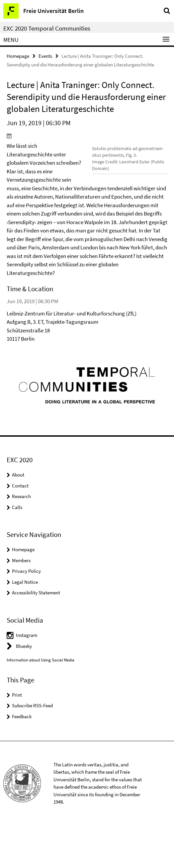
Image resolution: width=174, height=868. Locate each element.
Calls (17, 549)
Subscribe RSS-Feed (32, 748)
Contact (20, 528)
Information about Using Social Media (41, 702)
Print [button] (17, 737)
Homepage (18, 56)
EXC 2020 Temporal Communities (47, 28)
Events (45, 56)
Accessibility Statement (36, 635)
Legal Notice (25, 624)
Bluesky (24, 688)
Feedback (22, 759)
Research (21, 539)
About (18, 517)
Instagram (27, 678)
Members (21, 603)
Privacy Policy (26, 613)
